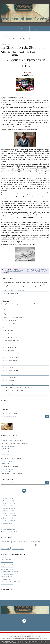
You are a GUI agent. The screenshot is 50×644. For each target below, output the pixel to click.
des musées (9, 327)
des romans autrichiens (12, 371)
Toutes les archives (6, 523)
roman (38, 542)
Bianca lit (3, 557)
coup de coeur (6, 545)
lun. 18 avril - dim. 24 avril (8, 511)
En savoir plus (27, 643)
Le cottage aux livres (7, 574)
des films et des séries (12, 321)
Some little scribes (6, 559)
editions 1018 (6, 542)
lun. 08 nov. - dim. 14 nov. (8, 518)
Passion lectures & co (7, 584)
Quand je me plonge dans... (11, 341)
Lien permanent (7, 269)
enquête (32, 271)
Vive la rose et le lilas (7, 567)
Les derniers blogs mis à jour (14, 637)
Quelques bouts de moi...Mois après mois (16, 394)
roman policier (20, 271)
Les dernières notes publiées (25, 637)
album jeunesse (18, 545)
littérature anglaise (18, 548)
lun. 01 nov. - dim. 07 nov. (8, 520)
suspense (43, 271)
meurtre (27, 271)
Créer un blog (22, 635)
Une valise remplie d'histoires (9, 572)
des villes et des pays (11, 337)
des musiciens (9, 331)
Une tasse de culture (7, 562)
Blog (5, 314)
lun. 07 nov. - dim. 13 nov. (8, 506)
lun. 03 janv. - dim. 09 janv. (8, 516)
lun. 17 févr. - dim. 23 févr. (8, 499)
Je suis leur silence (7, 456)
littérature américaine (18, 542)
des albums (8, 344)
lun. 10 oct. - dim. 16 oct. (8, 508)
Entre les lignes (6, 471)
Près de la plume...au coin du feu (10, 581)
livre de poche (6, 548)
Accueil (14, 29)
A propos (35, 29)
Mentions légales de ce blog (19, 638)
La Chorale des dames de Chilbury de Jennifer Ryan (18, 39)
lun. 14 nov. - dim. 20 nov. (8, 503)
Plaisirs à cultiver (6, 579)
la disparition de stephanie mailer (27, 270)
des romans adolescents (12, 357)
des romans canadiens (12, 374)
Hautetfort (28, 635)
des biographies (10, 351)
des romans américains (12, 364)
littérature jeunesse (42, 545)
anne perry (30, 542)
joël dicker (39, 270)
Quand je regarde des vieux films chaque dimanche (18, 387)
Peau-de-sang (6, 448)
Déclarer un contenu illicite (7, 638)
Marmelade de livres (7, 577)
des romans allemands (12, 361)
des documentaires (11, 354)
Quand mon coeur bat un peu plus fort (15, 391)
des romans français (41, 269)
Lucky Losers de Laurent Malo (12, 36)
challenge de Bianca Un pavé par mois (25, 244)
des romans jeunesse (11, 381)
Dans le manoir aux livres (8, 569)
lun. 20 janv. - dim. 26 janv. (8, 501)
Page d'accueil (25, 36)
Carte (5, 400)
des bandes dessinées (12, 347)
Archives (24, 29)
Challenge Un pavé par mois (28, 269)
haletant (38, 271)
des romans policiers (7, 270)
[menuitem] (14, 29)
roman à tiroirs (11, 271)
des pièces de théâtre (11, 334)
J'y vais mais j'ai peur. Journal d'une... (12, 441)
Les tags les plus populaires (37, 637)
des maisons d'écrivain (12, 324)
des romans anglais (11, 367)
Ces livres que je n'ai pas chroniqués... (14, 317)
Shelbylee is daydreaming (8, 564)
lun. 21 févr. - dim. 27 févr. (8, 513)
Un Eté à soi (5, 464)
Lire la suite (44, 304)
